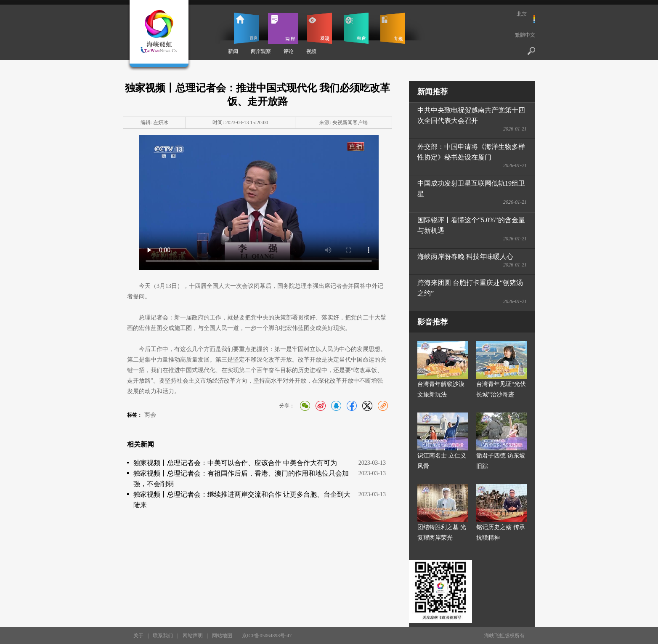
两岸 (283, 28)
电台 (356, 28)
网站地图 (222, 636)
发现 (320, 28)
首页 (246, 28)
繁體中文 (525, 35)
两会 (150, 415)
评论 (289, 51)
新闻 (233, 51)
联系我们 (163, 636)
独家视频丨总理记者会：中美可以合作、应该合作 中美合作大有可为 (235, 463)
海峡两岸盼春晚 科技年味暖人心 (465, 257)
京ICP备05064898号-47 (267, 636)
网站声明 (193, 636)
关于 (138, 636)
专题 (393, 28)
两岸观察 (261, 51)
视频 (311, 51)
